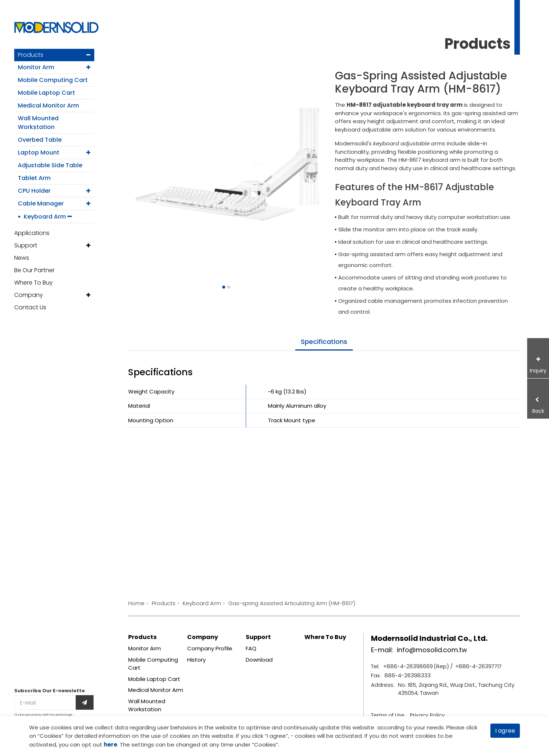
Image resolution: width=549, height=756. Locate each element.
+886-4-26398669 (408, 666)
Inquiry (538, 371)
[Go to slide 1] (224, 287)
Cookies (51, 736)
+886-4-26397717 (478, 666)
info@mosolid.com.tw (432, 650)
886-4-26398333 (408, 675)
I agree (505, 731)
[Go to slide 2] (229, 287)
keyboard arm (442, 160)
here (110, 745)
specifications (324, 342)
